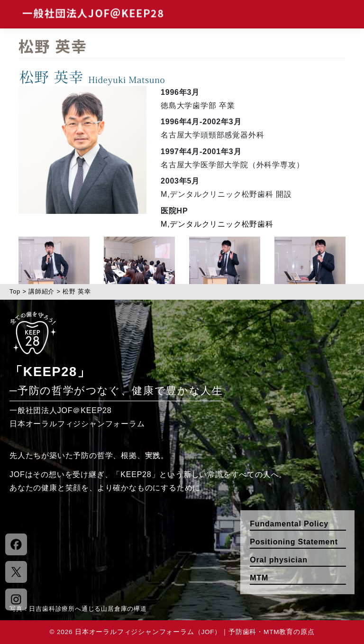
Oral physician (278, 560)
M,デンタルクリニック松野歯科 (217, 224)
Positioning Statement (294, 542)
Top (15, 291)
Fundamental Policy (289, 524)
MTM (259, 578)
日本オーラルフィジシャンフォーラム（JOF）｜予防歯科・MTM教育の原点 (195, 632)
